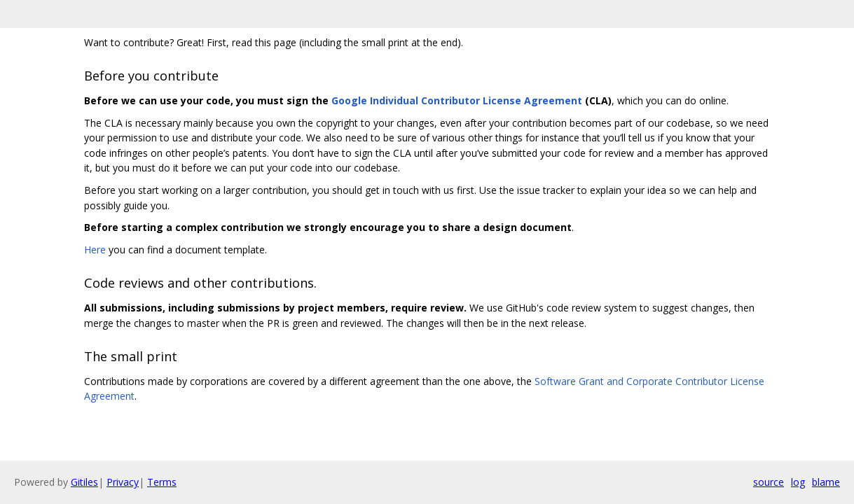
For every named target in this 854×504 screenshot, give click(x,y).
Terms (162, 482)
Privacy (123, 482)
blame (826, 482)
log (798, 482)
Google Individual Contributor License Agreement (457, 100)
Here (95, 250)
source (769, 482)
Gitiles (84, 482)
